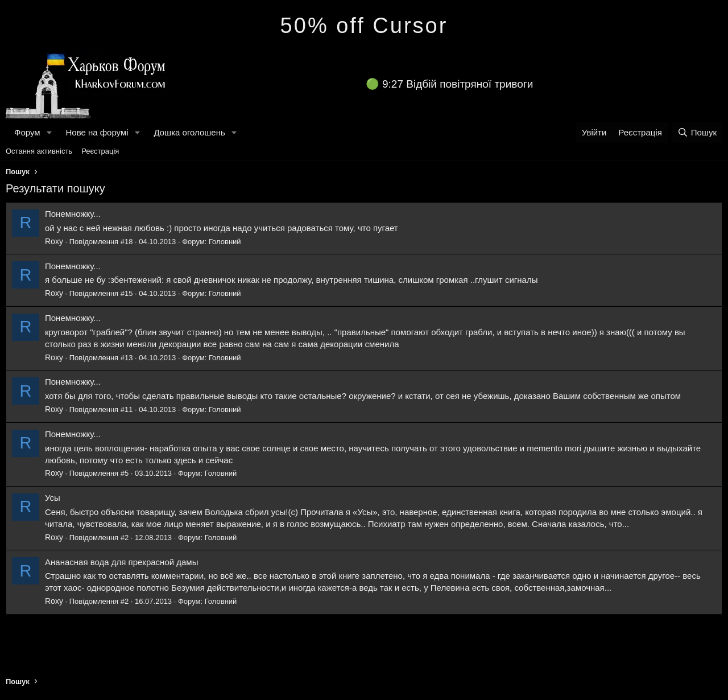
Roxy (54, 241)
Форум (27, 132)
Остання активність (39, 151)
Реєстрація (100, 151)
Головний (225, 242)
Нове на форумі (97, 132)
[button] (49, 132)
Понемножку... (73, 214)
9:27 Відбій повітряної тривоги (458, 84)
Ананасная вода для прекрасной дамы (121, 562)
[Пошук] (697, 132)
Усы (53, 498)
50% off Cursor (364, 26)
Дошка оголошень (189, 132)
